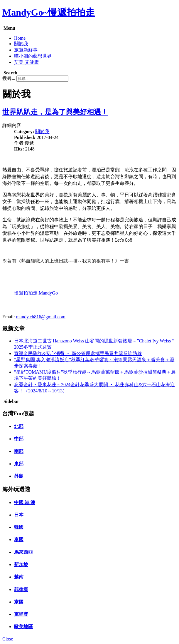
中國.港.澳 (25, 502)
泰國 (19, 540)
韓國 (19, 527)
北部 (19, 426)
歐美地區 (23, 627)
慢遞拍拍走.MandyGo (36, 293)
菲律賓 (21, 589)
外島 (19, 476)
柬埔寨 (21, 614)
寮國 (19, 602)
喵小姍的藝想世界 (33, 56)
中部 (19, 439)
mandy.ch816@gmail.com (41, 317)
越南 (19, 577)
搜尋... (9, 78)
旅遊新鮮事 (26, 50)
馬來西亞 (23, 552)
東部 (19, 464)
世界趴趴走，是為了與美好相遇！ (55, 112)
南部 (19, 451)
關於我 (21, 44)
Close (8, 639)
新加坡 (21, 564)
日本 (19, 515)
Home (20, 38)
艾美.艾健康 (26, 62)
